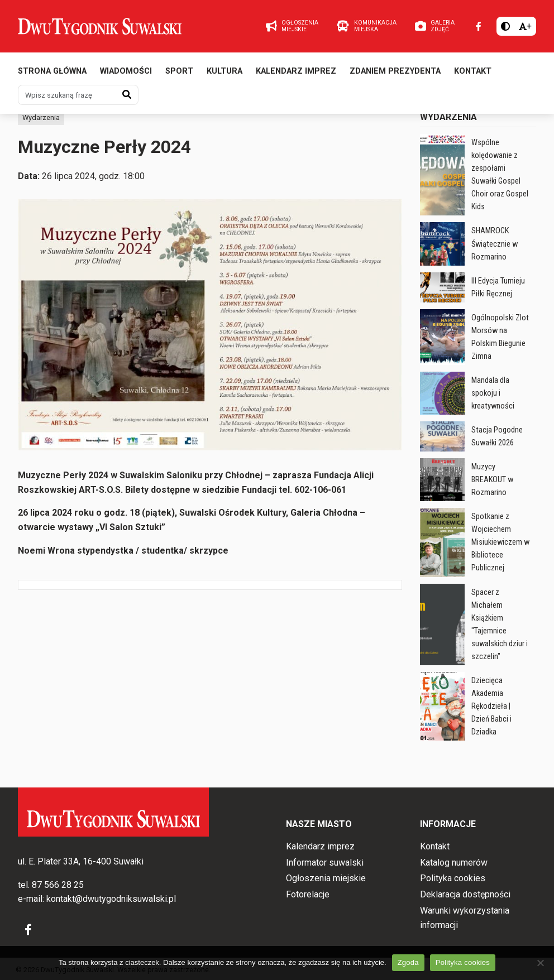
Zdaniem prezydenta (395, 71)
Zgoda (408, 962)
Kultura (225, 71)
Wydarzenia (41, 117)
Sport (179, 71)
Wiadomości (126, 71)
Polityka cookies (453, 878)
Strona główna (52, 71)
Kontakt (473, 71)
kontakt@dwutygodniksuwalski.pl (111, 899)
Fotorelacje (308, 894)
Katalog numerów (454, 863)
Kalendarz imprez (296, 71)
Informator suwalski (325, 863)
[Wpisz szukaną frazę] (67, 95)
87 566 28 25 (58, 885)
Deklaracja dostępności (465, 894)
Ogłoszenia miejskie (326, 878)
